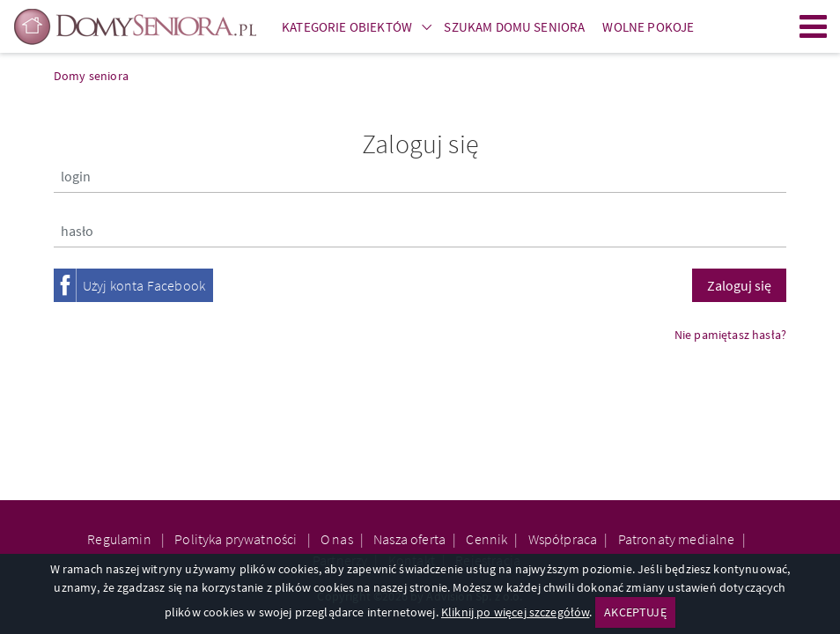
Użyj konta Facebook (144, 285)
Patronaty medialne (677, 539)
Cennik (486, 539)
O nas (337, 539)
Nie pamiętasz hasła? (730, 335)
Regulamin (121, 539)
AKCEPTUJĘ (635, 612)
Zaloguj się (739, 285)
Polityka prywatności (237, 539)
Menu (814, 26)
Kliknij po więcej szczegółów (515, 612)
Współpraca (563, 539)
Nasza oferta (409, 539)
